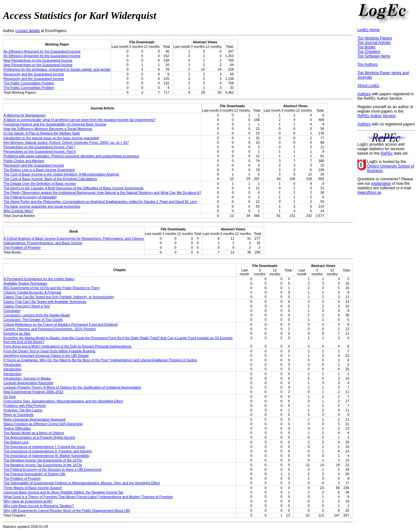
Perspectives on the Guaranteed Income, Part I (39, 147)
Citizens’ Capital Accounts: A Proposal (32, 292)
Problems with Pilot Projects (25, 406)
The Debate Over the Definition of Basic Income (40, 184)
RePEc (387, 153)
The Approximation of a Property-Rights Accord (39, 437)
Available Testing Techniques (25, 283)
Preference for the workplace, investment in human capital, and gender (57, 69)
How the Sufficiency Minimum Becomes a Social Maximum (48, 129)
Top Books (366, 47)
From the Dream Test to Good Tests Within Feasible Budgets (49, 351)
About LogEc (368, 86)
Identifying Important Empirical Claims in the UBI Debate (46, 356)
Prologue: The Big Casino (23, 410)
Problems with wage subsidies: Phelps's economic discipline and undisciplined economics (71, 156)
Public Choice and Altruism (24, 161)
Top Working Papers (375, 38)
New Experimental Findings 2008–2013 (33, 392)
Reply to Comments (19, 415)
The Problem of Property (22, 247)
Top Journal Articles (374, 43)
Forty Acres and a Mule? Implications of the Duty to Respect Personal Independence (67, 346)
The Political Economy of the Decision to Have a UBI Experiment (52, 469)
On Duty (10, 397)
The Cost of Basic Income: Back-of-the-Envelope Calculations (50, 179)
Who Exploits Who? (18, 211)
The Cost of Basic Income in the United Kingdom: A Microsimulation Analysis (61, 174)
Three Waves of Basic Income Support (33, 488)
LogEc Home (368, 30)
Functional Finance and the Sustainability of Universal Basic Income (55, 124)
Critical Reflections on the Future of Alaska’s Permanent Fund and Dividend (61, 324)
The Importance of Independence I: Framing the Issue (44, 447)
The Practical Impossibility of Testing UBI (34, 474)
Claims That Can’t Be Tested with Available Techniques (45, 302)
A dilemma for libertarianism (25, 115)
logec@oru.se (369, 193)
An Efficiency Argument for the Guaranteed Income (42, 51)
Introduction (13, 365)
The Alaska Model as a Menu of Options (34, 433)
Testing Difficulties (17, 428)
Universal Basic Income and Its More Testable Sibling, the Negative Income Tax (63, 492)
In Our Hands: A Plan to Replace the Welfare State (42, 133)
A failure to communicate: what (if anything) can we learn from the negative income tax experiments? (79, 120)
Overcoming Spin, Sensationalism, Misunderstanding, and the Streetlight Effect (63, 401)
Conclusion (12, 311)
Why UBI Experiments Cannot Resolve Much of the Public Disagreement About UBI (67, 511)
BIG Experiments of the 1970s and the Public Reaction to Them (52, 288)
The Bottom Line (16, 442)
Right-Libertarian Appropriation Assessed (34, 419)
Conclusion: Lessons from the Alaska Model (37, 315)
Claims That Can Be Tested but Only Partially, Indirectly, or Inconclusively (59, 297)
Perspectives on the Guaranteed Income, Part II (40, 151)
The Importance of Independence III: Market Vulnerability (46, 456)
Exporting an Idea (17, 333)
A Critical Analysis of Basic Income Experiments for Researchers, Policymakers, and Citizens (74, 238)
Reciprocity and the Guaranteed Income (34, 74)
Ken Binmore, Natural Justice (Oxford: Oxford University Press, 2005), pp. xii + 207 (66, 142)
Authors (364, 94)
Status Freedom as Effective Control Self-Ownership (43, 424)
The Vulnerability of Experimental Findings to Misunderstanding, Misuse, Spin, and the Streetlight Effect (82, 483)
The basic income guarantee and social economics (42, 206)
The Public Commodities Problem (29, 83)
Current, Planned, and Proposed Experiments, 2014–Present (50, 329)
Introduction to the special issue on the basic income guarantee (51, 138)
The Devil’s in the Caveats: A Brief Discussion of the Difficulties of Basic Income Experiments (74, 188)
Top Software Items (374, 56)
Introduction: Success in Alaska (27, 378)
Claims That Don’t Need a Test (27, 306)
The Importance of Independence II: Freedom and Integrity (48, 451)
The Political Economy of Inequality (30, 197)
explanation (381, 184)
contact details (28, 31)
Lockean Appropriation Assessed (28, 383)
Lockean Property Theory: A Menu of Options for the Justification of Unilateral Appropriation (72, 387)
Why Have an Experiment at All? (28, 501)
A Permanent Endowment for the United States (39, 279)
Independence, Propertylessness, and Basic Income (43, 243)
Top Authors (368, 64)
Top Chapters (369, 52)
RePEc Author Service (376, 116)
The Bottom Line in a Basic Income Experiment (39, 170)
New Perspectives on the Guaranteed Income (38, 60)
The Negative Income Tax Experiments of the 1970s (43, 460)
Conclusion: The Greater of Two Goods (33, 320)
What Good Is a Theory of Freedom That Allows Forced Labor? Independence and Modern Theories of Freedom (88, 497)
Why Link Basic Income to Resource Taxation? (39, 506)
